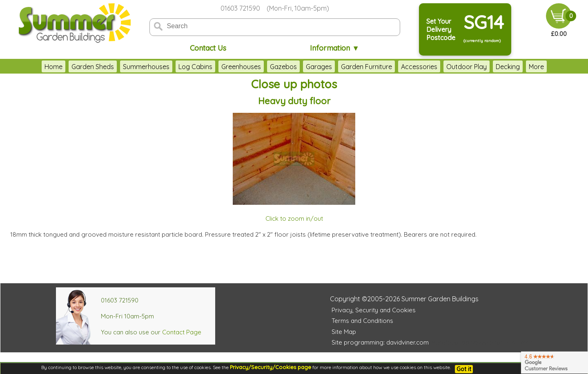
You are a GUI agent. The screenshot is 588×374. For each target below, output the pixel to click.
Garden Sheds (76, 67)
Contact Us (208, 48)
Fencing (524, 67)
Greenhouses (225, 67)
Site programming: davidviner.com (380, 342)
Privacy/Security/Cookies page (271, 367)
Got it (464, 369)
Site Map (344, 332)
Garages (303, 67)
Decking (491, 67)
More (553, 67)
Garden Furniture (350, 67)
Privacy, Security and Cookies (374, 310)
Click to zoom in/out (294, 218)
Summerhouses (130, 67)
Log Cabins (179, 67)
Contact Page (182, 332)
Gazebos (267, 67)
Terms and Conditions (362, 321)
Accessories (403, 67)
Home (37, 67)
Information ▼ (335, 48)
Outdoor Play (450, 67)
